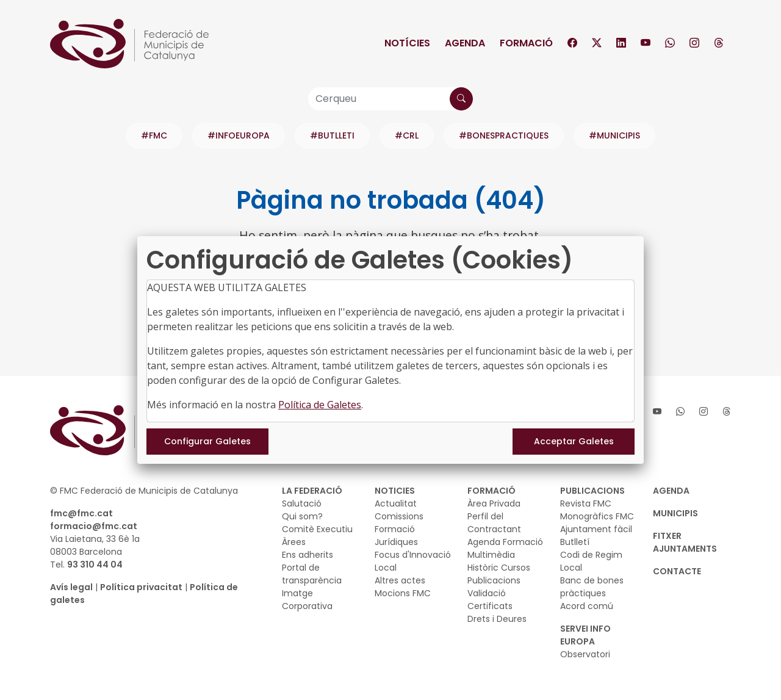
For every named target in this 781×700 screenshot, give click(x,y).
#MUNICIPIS (614, 135)
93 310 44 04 (95, 565)
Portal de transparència (312, 574)
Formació (526, 43)
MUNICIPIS (675, 513)
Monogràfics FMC (597, 516)
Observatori (585, 654)
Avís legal (71, 587)
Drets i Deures (497, 619)
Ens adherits (308, 555)
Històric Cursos (499, 568)
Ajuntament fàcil (596, 529)
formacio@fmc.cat (94, 526)
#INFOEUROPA (239, 135)
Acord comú (587, 606)
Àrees (294, 542)
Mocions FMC (403, 593)
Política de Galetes (320, 405)
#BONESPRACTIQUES (504, 135)
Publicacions (494, 580)
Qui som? (302, 516)
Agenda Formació (505, 542)
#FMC (154, 135)
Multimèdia (491, 555)
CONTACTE (677, 571)
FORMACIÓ (491, 491)
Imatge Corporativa (307, 600)
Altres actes (400, 580)
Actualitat (396, 503)
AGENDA (671, 491)
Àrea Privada (494, 503)
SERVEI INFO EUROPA (585, 635)
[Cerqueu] (390, 99)
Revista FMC (586, 503)
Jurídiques (396, 542)
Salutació (302, 503)
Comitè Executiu (317, 529)
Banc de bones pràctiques (592, 587)
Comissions (399, 516)
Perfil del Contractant (494, 523)
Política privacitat (141, 587)
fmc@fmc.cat (81, 513)
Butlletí (575, 542)
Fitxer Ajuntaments (685, 542)
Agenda (465, 43)
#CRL (407, 135)
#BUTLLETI (332, 135)
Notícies (407, 43)
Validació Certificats (490, 600)
